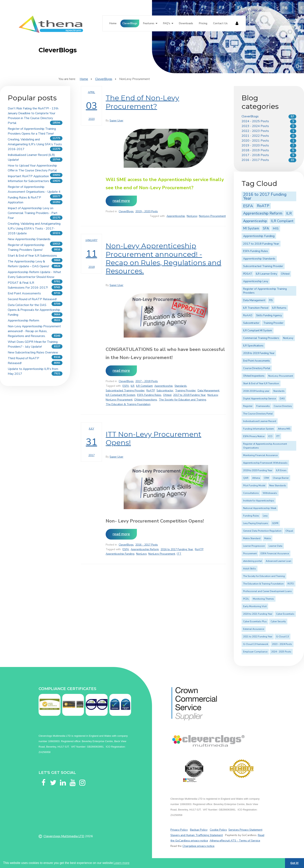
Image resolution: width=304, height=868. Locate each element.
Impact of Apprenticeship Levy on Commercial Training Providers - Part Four (33, 213)
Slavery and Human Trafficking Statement (197, 835)
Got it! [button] (294, 863)
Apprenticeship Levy (256, 281)
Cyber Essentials (285, 614)
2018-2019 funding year (256, 391)
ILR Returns (279, 308)
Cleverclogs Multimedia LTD (64, 836)
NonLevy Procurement (212, 216)
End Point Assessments (24, 293)
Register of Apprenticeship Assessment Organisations (265, 446)
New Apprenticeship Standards (29, 239)
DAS (282, 399)
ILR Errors (281, 470)
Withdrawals (270, 493)
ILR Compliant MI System (120, 395)
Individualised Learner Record (260, 421)
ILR (133, 386)
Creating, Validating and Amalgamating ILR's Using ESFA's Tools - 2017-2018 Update (34, 229)
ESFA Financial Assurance (275, 553)
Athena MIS (284, 429)
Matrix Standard (252, 538)
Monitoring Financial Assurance (260, 455)
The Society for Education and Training (182, 400)
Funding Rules (251, 516)
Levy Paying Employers (256, 523)
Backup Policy (199, 830)
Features (149, 23)
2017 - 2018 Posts (147, 381)
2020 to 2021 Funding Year (258, 614)
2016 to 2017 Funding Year (177, 549)
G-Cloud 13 (282, 637)
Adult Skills (250, 569)
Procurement (250, 553)
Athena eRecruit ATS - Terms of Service (235, 840)
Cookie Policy (218, 830)
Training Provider (185, 391)
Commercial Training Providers (261, 338)
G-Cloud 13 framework (256, 644)
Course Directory (283, 406)
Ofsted (167, 395)
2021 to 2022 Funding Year (258, 637)
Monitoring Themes (263, 599)
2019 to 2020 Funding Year (258, 470)
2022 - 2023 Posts (255, 131)
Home (113, 23)
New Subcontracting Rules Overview (33, 352)
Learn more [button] (122, 863)
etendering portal (253, 561)
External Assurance (254, 629)
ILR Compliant (144, 386)
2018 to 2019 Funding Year (259, 353)
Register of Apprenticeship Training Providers (265, 291)
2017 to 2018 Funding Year (189, 395)
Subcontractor (165, 391)
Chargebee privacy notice (198, 846)
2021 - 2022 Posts (255, 136)
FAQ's (167, 23)
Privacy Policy (179, 830)
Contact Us (220, 23)
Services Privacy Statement (245, 830)
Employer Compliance (255, 652)
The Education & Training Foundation (128, 404)
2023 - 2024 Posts (255, 126)
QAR (246, 478)
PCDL (246, 599)
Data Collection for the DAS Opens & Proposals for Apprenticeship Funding (34, 310)
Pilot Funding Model (254, 486)
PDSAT (248, 274)
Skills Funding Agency (269, 315)
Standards (181, 386)
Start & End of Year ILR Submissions (32, 256)
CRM (266, 478)
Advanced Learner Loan (279, 561)
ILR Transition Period (256, 308)
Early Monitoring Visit (255, 606)
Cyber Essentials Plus (255, 621)
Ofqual (289, 531)
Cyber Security (278, 621)
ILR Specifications (253, 346)
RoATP (151, 391)
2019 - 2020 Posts (147, 211)
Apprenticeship (176, 216)
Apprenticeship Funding (120, 554)
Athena (256, 478)
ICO (270, 436)
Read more (121, 201)
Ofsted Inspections (146, 400)
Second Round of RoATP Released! (32, 299)
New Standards (278, 486)
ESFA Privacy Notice (254, 436)
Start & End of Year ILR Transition (261, 383)
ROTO (291, 584)
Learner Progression (254, 546)
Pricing (203, 23)
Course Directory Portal (257, 368)
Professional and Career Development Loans (267, 591)
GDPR (275, 523)
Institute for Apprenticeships (259, 501)
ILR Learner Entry (266, 274)
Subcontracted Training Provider (125, 391)
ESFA (126, 386)
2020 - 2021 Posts (255, 141)
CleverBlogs (130, 23)
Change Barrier (281, 478)
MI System (251, 228)
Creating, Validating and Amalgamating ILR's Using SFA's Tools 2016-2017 (35, 144)
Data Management (208, 391)
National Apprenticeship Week (260, 508)
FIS (271, 300)
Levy (265, 516)
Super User (116, 121)
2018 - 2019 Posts (255, 150)
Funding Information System (259, 429)
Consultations (251, 493)
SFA (266, 228)
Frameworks (263, 406)
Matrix (268, 538)
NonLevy (192, 216)
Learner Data (275, 546)
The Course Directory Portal (258, 414)
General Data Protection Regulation (262, 531)
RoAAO (248, 315)
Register (248, 406)
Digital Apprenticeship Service (260, 399)
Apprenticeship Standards (259, 259)
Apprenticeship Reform (23, 321)
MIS (276, 228)
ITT (179, 554)
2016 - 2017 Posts (147, 545)
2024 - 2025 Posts (255, 121)
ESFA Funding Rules (149, 395)
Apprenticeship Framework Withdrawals (265, 463)
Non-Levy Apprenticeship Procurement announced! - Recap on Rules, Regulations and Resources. (34, 331)
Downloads (186, 23)
